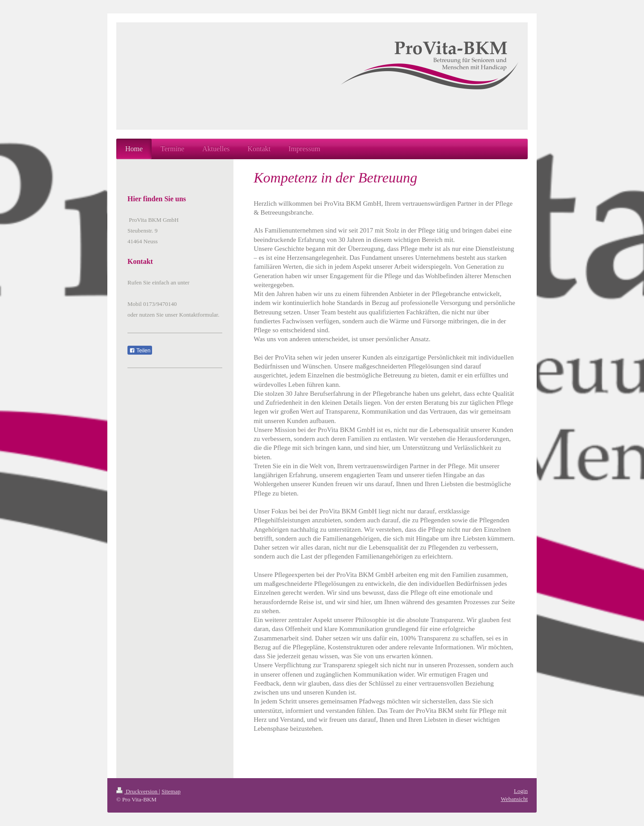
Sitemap (171, 791)
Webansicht (514, 799)
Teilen (140, 351)
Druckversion (138, 791)
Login (521, 791)
